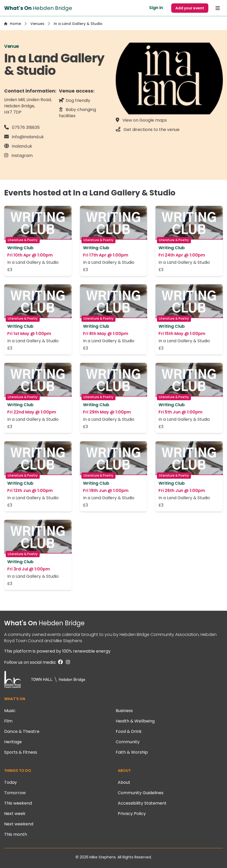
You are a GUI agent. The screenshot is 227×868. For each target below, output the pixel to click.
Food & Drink (129, 731)
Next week (15, 814)
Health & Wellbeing (135, 721)
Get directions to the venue (148, 129)
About (124, 782)
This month (16, 834)
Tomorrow (15, 793)
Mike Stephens (68, 641)
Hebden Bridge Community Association (159, 634)
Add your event (190, 8)
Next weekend (19, 824)
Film (8, 721)
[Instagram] (67, 662)
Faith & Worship (132, 752)
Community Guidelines (141, 793)
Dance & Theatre (22, 731)
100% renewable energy (86, 651)
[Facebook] (60, 662)
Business (124, 711)
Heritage (13, 742)
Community (128, 742)
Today (11, 782)
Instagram (18, 155)
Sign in (156, 8)
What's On (44, 623)
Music (10, 711)
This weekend (18, 803)
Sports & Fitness (21, 752)
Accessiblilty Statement (142, 803)
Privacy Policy (132, 814)
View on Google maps (141, 120)
